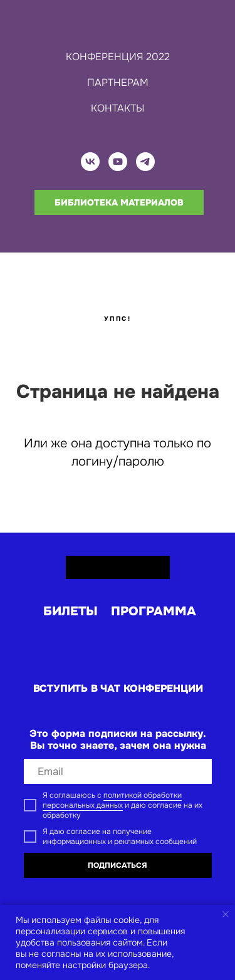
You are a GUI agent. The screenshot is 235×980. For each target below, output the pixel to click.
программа (154, 611)
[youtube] (118, 162)
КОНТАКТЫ (118, 108)
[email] (118, 771)
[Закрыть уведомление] (226, 914)
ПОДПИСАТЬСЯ (118, 865)
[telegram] (145, 162)
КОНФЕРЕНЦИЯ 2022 (118, 57)
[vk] (90, 162)
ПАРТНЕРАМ (118, 82)
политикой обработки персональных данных (112, 800)
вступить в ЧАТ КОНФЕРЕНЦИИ (118, 688)
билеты (70, 611)
